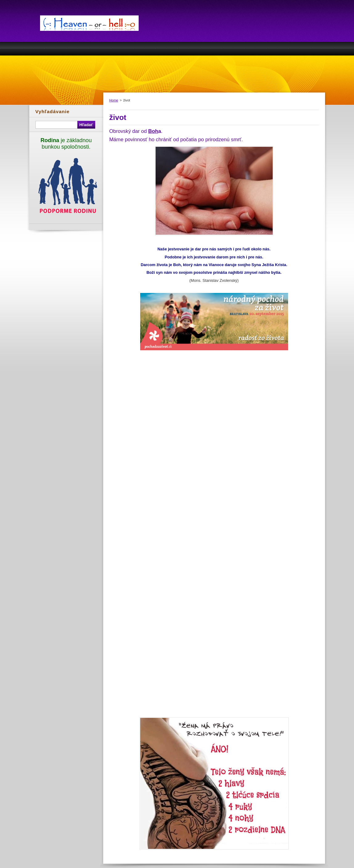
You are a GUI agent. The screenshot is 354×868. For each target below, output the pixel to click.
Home (114, 100)
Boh (153, 131)
